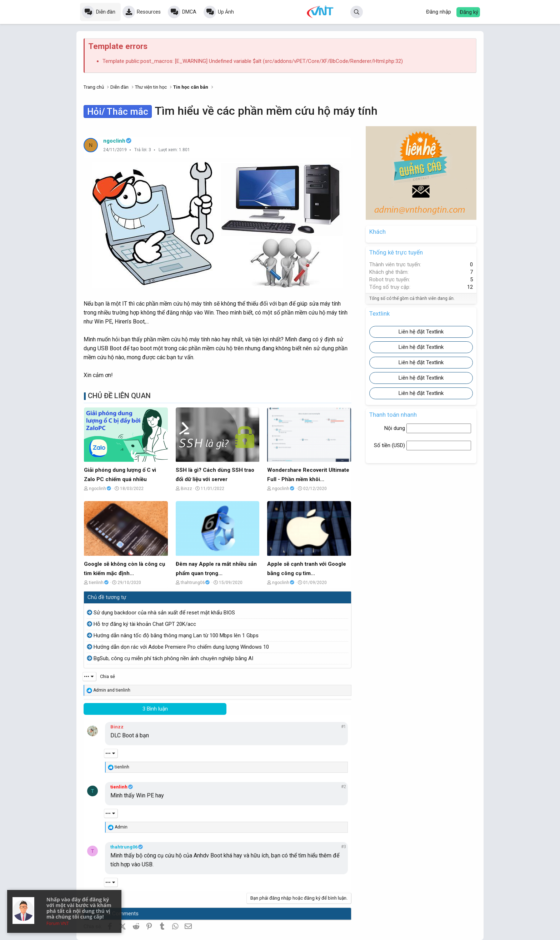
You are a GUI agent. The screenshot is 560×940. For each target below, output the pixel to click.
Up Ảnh (226, 12)
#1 (344, 727)
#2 (344, 787)
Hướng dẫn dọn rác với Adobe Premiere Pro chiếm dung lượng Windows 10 (181, 647)
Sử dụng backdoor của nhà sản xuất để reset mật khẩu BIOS (164, 613)
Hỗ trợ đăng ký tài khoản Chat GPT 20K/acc (145, 624)
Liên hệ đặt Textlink (421, 332)
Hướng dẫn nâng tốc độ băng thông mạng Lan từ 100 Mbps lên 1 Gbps (176, 635)
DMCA (189, 12)
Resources (149, 12)
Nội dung (395, 428)
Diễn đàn (106, 12)
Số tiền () (390, 445)
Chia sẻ (107, 676)
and (112, 690)
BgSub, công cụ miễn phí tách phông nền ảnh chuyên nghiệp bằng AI (173, 658)
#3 (344, 847)
